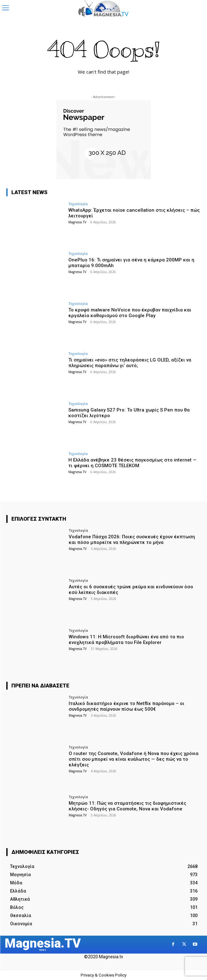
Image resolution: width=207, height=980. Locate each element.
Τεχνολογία (78, 204)
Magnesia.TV (77, 222)
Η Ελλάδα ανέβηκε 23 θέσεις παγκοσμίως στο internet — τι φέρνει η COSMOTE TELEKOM (132, 463)
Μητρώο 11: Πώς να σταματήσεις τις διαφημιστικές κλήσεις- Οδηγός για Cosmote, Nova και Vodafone (127, 806)
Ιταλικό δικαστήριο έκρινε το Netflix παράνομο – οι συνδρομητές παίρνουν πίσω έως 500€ (126, 706)
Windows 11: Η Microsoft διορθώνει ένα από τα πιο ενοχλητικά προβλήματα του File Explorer (126, 640)
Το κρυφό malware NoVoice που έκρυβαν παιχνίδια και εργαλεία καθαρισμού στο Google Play (130, 313)
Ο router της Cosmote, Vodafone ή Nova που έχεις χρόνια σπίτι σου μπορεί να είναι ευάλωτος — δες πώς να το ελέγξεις (134, 759)
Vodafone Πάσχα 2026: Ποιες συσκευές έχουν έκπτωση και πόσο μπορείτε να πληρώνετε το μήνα (132, 540)
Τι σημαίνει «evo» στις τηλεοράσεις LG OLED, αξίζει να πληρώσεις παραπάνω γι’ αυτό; (130, 363)
